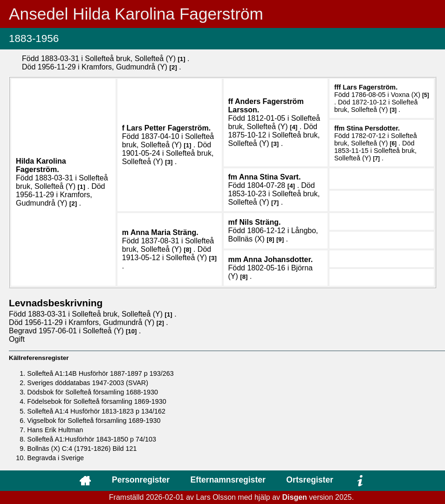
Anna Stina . (270, 177)
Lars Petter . (169, 128)
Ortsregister (310, 480)
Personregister (141, 480)
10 (131, 331)
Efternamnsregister (228, 480)
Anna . (278, 259)
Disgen (295, 497)
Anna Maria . (164, 232)
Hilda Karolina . (41, 165)
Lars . (370, 87)
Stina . (373, 128)
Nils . (260, 222)
